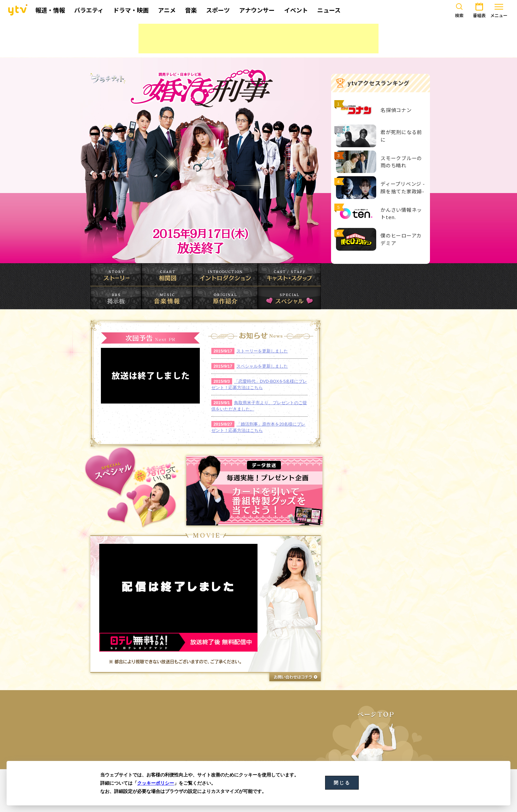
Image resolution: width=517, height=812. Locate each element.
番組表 (479, 9)
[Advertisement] (258, 39)
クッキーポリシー (156, 783)
